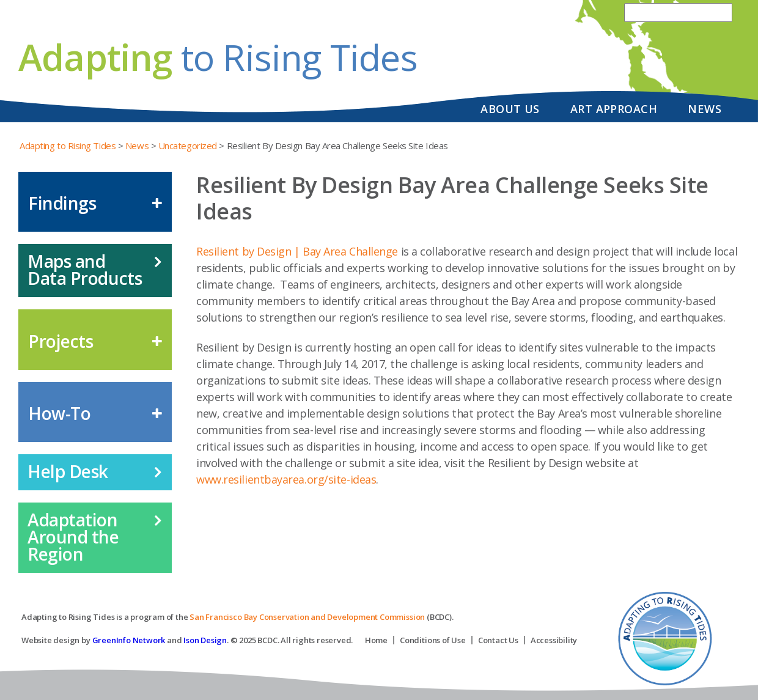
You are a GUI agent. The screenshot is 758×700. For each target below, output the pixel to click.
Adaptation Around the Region (73, 537)
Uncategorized (188, 146)
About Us (510, 109)
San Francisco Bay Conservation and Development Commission (307, 617)
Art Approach (614, 109)
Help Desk (68, 471)
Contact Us (498, 640)
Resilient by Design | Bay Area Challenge (297, 251)
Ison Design (205, 640)
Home (376, 640)
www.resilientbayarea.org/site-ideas (286, 479)
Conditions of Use (433, 640)
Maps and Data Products (85, 270)
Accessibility (554, 640)
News (705, 109)
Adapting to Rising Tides (68, 146)
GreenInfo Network (129, 640)
